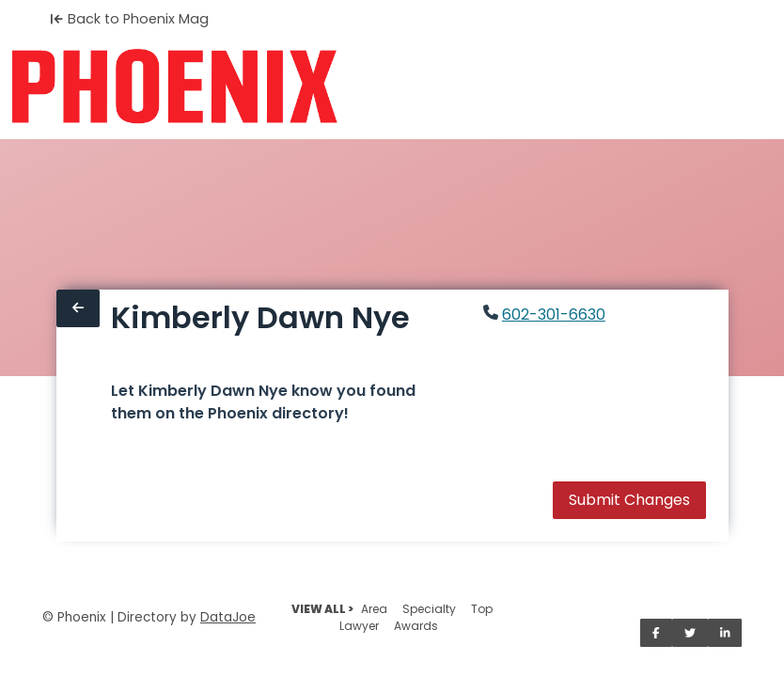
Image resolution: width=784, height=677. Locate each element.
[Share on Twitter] (690, 633)
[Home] (174, 87)
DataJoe (228, 617)
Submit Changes (629, 500)
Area (374, 609)
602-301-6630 (554, 315)
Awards (416, 626)
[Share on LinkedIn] (725, 633)
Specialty (429, 609)
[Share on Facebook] (656, 633)
